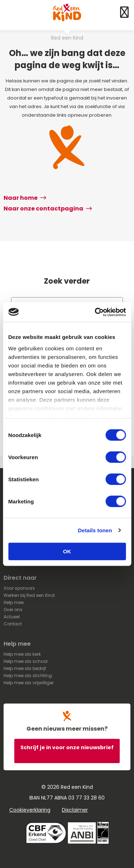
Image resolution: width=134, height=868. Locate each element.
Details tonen (95, 530)
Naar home (25, 198)
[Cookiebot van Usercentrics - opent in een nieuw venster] (95, 312)
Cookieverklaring (30, 810)
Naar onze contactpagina (48, 209)
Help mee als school (26, 661)
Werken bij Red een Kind (29, 595)
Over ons (13, 610)
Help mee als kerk (22, 654)
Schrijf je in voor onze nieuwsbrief (67, 747)
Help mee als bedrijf (25, 668)
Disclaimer (75, 810)
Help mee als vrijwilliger (29, 683)
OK (67, 551)
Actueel (12, 617)
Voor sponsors (19, 588)
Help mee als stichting (28, 676)
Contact (13, 624)
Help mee (14, 602)
